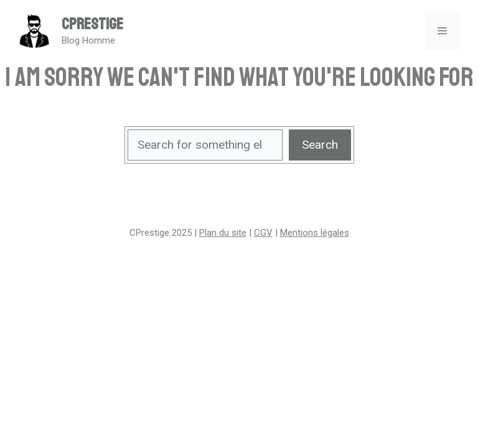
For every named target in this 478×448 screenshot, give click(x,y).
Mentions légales (315, 233)
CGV (263, 233)
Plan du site (223, 233)
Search (320, 145)
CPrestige (92, 24)
